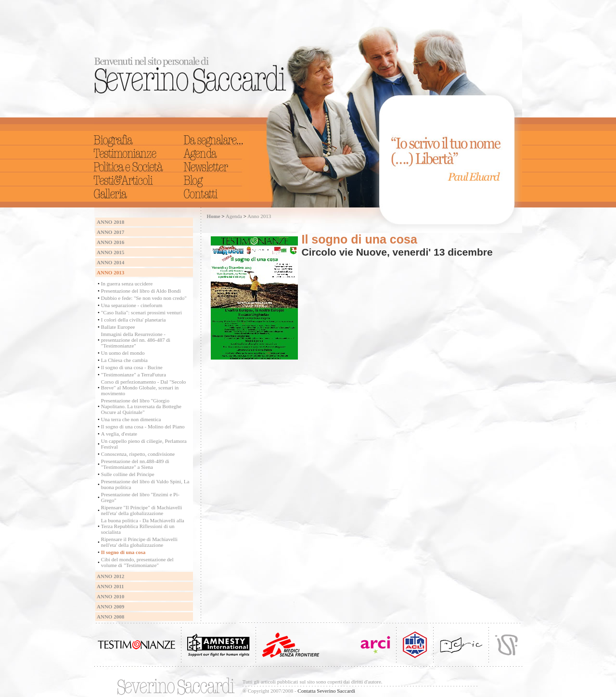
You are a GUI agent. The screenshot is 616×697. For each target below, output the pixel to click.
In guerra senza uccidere (127, 284)
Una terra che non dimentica (131, 419)
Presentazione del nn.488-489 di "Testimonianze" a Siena (135, 464)
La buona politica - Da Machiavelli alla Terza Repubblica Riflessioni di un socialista (143, 526)
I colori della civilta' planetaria (134, 320)
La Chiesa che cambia (124, 360)
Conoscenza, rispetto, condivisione (138, 454)
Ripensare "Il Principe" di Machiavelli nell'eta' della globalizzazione (141, 510)
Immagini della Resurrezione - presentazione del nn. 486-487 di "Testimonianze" (136, 340)
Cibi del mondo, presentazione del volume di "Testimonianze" (137, 562)
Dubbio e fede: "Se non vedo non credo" (144, 298)
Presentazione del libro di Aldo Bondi (141, 291)
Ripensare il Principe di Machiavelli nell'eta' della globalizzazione (139, 542)
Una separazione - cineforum (132, 305)
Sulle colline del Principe (128, 474)
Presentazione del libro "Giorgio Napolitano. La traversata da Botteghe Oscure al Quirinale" (141, 406)
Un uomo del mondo (123, 353)
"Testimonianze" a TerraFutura (134, 374)
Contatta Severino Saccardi (326, 691)
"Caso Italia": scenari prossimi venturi (141, 312)
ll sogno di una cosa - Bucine (132, 367)
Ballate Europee (118, 327)
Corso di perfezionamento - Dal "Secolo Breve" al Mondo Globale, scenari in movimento (143, 387)
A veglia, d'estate (119, 434)
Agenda (234, 216)
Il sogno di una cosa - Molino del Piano (143, 426)
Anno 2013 (259, 216)
